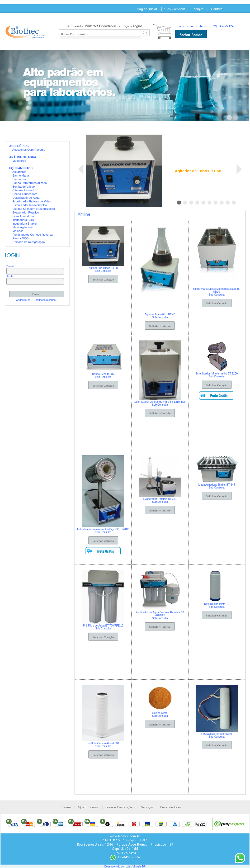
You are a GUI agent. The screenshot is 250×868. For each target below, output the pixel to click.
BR (144, 867)
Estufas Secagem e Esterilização (34, 209)
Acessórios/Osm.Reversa (29, 150)
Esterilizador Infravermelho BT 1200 (217, 374)
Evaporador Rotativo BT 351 (160, 499)
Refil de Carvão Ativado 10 (103, 743)
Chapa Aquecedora (25, 194)
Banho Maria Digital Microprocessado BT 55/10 (217, 290)
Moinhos (18, 231)
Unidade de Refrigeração (29, 242)
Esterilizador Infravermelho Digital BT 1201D (103, 529)
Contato (217, 9)
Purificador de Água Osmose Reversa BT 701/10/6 (160, 614)
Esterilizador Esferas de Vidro (32, 201)
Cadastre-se (108, 26)
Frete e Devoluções (120, 807)
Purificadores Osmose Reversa (32, 235)
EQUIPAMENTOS (21, 168)
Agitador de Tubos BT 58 (198, 171)
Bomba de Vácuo (23, 187)
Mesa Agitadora (22, 227)
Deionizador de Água (26, 198)
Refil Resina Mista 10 (216, 604)
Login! (137, 26)
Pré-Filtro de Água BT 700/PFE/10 (103, 626)
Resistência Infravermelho (217, 734)
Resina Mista (160, 713)
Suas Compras (174, 9)
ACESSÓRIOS (19, 146)
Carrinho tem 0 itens (191, 26)
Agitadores (19, 172)
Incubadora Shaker (25, 224)
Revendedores (171, 807)
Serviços (147, 807)
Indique (198, 9)
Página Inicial (147, 9)
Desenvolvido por (115, 867)
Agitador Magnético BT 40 (160, 314)
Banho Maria (21, 176)
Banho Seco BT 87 (103, 374)
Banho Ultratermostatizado (30, 183)
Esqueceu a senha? (45, 300)
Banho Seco (20, 179)
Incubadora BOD (23, 220)
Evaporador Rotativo (26, 212)
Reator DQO (20, 238)
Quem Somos (88, 807)
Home (66, 807)
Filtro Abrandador (23, 216)
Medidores (19, 161)
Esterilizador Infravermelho (30, 205)
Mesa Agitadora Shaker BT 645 (217, 485)
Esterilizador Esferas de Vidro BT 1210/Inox (160, 402)
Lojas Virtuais (134, 867)
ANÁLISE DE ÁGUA (23, 157)
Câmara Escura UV (25, 190)
